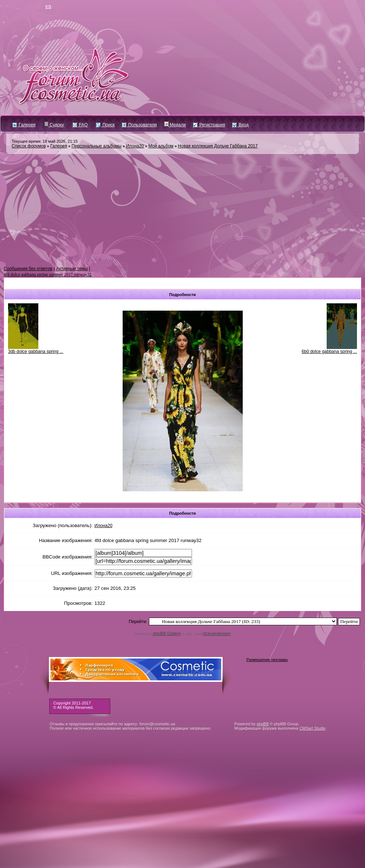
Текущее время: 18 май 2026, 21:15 (45, 141)
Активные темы (72, 269)
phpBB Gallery (167, 634)
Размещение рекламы (267, 660)
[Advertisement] (182, 210)
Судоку (54, 125)
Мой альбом (161, 146)
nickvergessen (217, 634)
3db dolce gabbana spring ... (36, 352)
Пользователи (139, 125)
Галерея (24, 125)
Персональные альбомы (97, 146)
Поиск (105, 125)
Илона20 (135, 146)
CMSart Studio (312, 728)
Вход (240, 125)
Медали (175, 125)
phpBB (263, 724)
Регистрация (209, 125)
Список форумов (29, 146)
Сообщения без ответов (28, 269)
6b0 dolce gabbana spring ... (329, 352)
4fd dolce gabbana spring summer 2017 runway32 (48, 274)
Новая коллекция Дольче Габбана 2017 (218, 146)
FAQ (80, 125)
